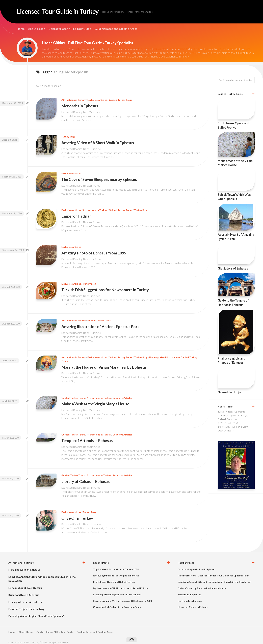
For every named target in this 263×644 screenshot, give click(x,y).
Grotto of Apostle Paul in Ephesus (197, 566)
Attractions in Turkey (73, 100)
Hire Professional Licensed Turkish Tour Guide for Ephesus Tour (213, 572)
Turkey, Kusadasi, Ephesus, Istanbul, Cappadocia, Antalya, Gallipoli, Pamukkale (233, 415)
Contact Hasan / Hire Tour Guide (70, 29)
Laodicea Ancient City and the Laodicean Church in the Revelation (214, 578)
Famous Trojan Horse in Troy (26, 605)
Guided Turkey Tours (121, 100)
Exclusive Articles (97, 100)
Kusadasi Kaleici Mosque (24, 591)
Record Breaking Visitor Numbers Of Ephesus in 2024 (122, 597)
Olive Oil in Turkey (78, 515)
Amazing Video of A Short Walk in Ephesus (99, 142)
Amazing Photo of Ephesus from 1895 (95, 252)
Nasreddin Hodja (229, 392)
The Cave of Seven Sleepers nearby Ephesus (100, 179)
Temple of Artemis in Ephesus (87, 438)
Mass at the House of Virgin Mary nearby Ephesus (105, 365)
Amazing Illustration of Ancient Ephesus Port (101, 325)
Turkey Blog (68, 136)
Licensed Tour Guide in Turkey (63, 12)
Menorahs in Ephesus (80, 106)
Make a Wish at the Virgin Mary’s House (96, 401)
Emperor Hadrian (76, 215)
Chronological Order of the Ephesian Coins (117, 604)
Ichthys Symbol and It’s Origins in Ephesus (116, 572)
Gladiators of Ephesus (233, 268)
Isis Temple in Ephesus (190, 597)
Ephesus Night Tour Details (25, 584)
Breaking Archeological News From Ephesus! (36, 612)
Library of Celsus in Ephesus (86, 478)
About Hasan (37, 29)
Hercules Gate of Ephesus (24, 566)
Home (21, 29)
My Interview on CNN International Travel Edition (121, 585)
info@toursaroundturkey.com (233, 427)
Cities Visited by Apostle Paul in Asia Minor (202, 585)
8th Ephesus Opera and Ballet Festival (114, 578)
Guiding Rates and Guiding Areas (116, 29)
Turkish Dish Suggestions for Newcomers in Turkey (106, 288)
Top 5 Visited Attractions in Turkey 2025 (116, 566)
